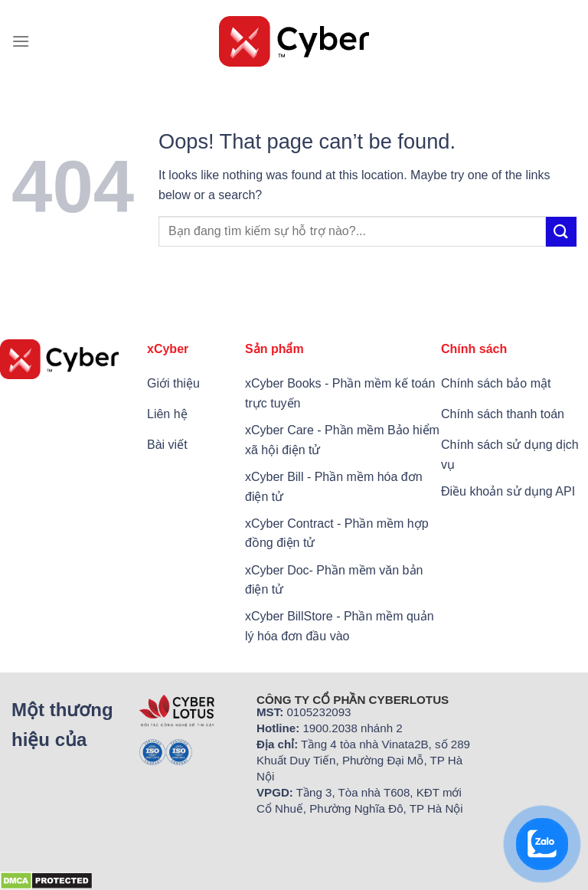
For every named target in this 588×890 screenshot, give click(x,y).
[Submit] (561, 232)
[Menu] (21, 41)
